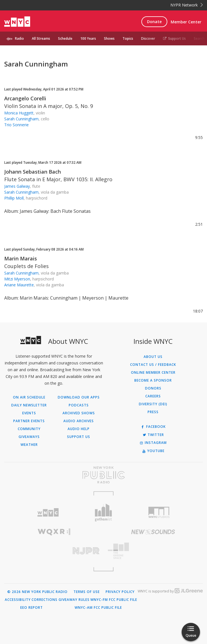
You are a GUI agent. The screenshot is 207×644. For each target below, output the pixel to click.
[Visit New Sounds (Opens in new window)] (153, 532)
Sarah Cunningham (21, 119)
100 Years (88, 38)
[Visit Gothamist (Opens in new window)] (103, 513)
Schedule (65, 38)
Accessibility (18, 600)
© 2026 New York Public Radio (37, 592)
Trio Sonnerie (16, 125)
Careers (153, 396)
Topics (128, 38)
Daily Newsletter (29, 405)
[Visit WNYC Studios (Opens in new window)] (159, 512)
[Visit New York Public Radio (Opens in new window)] (103, 475)
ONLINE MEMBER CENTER (153, 373)
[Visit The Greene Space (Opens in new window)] (153, 551)
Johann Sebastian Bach (33, 172)
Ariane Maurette (19, 285)
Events (29, 413)
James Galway (17, 186)
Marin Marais (21, 258)
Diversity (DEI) (153, 404)
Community (29, 429)
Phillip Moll (14, 198)
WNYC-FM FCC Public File (114, 600)
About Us (153, 357)
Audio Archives (79, 421)
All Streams (41, 38)
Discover (148, 38)
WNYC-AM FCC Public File (98, 608)
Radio (19, 38)
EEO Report (32, 608)
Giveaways (29, 437)
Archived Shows (79, 413)
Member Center (186, 22)
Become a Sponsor (153, 380)
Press (153, 412)
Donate (154, 22)
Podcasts (79, 405)
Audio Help (79, 429)
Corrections (44, 600)
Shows (109, 38)
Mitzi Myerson (17, 279)
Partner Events (29, 421)
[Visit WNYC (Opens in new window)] (48, 513)
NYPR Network (187, 5)
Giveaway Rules (74, 600)
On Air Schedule (29, 397)
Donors (153, 388)
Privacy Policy (120, 592)
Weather (29, 445)
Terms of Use (87, 592)
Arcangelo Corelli (25, 98)
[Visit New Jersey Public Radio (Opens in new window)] (54, 551)
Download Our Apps (79, 397)
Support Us (174, 38)
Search (199, 38)
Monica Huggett (19, 113)
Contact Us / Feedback (153, 365)
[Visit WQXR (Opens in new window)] (54, 532)
